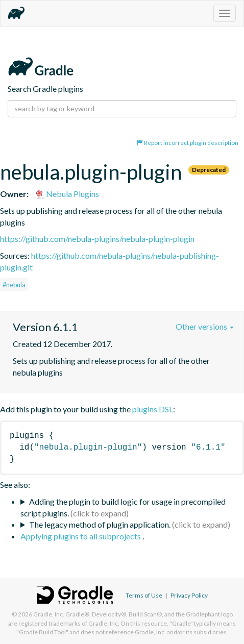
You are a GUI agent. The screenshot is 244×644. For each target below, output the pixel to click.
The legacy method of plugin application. (100, 524)
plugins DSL (153, 409)
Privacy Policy (189, 595)
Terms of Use (144, 595)
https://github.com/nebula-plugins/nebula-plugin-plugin (97, 239)
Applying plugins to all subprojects (81, 536)
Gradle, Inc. (49, 614)
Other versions (205, 326)
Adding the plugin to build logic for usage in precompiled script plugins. (123, 507)
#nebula (14, 285)
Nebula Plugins (67, 194)
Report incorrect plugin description (188, 143)
